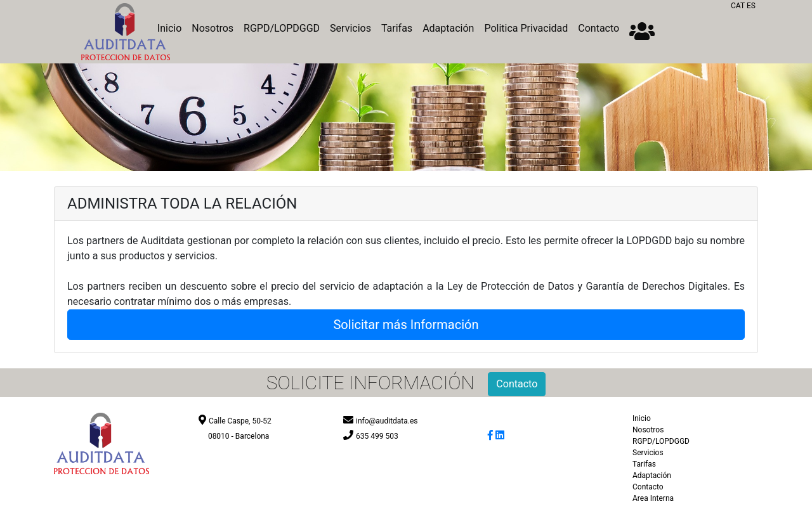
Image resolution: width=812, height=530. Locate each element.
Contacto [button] (517, 384)
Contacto (599, 28)
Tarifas (397, 28)
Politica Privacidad (526, 28)
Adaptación (448, 28)
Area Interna (653, 498)
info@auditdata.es (387, 421)
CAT (738, 6)
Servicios (350, 28)
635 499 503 (377, 436)
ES (751, 6)
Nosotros (213, 28)
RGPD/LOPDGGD (282, 28)
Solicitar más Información (406, 325)
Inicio (642, 418)
